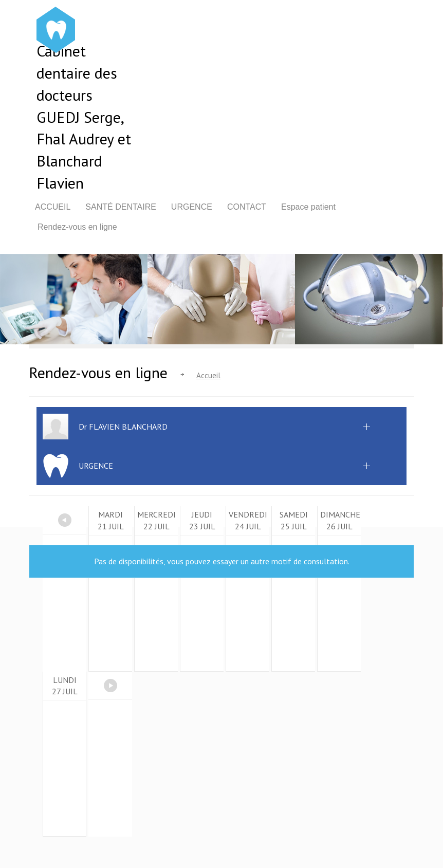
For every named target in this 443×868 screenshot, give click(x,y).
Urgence (192, 207)
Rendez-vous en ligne (77, 227)
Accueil (53, 207)
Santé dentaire (121, 207)
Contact (247, 207)
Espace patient (308, 207)
